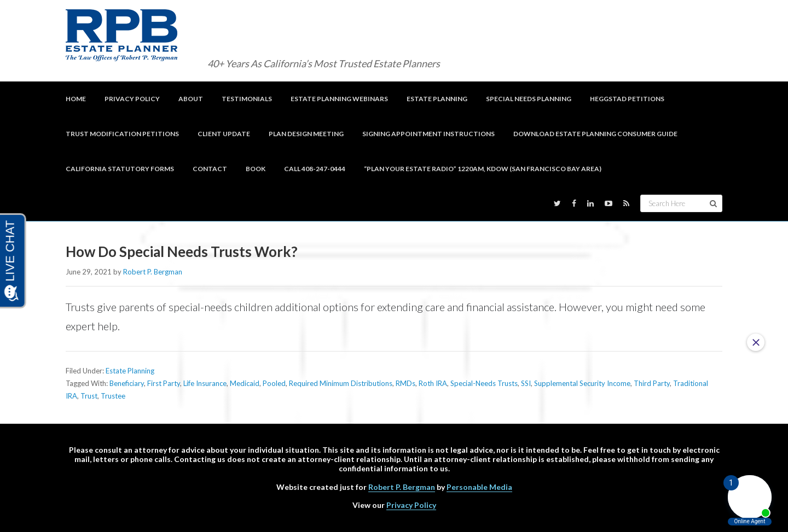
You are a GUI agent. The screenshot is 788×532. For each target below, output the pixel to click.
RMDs (405, 383)
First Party (164, 383)
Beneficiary (127, 383)
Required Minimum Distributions (341, 383)
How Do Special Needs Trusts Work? (183, 252)
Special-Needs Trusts (484, 383)
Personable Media (479, 487)
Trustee (113, 396)
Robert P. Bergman (402, 487)
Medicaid (245, 383)
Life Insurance (205, 383)
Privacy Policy (411, 505)
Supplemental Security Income (582, 383)
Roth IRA (433, 383)
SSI (526, 383)
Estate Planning (130, 371)
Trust (89, 396)
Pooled (274, 383)
